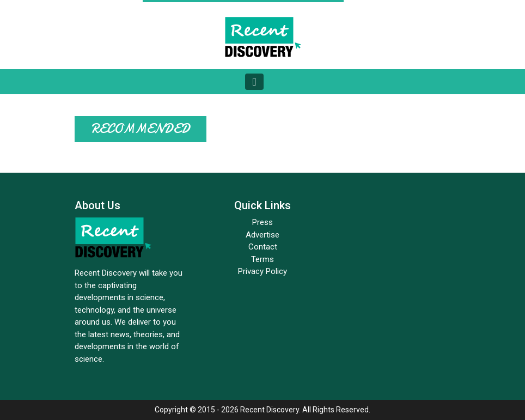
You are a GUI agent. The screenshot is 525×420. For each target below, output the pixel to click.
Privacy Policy (262, 271)
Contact (263, 247)
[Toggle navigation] (254, 82)
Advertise (262, 235)
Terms (262, 259)
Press (262, 222)
